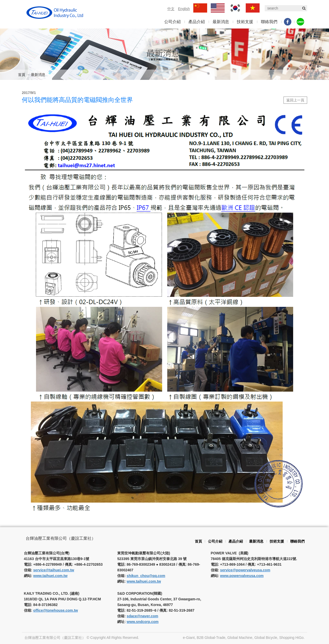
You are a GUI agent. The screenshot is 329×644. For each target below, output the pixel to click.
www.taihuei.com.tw (50, 576)
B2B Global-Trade (211, 638)
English (184, 9)
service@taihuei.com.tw (54, 570)
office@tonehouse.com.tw (56, 610)
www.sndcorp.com (143, 622)
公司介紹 (172, 22)
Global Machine (240, 638)
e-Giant (189, 638)
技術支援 (245, 22)
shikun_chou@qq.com (146, 576)
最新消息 (221, 22)
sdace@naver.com (143, 616)
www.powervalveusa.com (242, 576)
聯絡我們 (269, 22)
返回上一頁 (295, 100)
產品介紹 (197, 22)
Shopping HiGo (291, 638)
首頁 (22, 75)
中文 (171, 9)
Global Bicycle (266, 638)
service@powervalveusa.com (245, 570)
